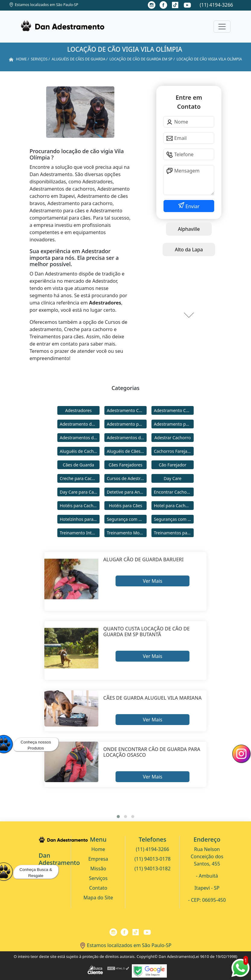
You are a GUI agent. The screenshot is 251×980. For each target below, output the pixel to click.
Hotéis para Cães (126, 506)
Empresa (98, 859)
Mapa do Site (98, 898)
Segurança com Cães (127, 519)
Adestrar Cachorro (173, 438)
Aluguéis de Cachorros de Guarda (80, 451)
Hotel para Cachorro (174, 506)
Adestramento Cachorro (127, 410)
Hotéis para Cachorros (80, 506)
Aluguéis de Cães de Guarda (127, 451)
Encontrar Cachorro (173, 492)
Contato (98, 888)
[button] (118, 817)
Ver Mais (152, 581)
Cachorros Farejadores (174, 451)
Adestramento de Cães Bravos (80, 424)
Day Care (173, 478)
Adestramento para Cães (174, 424)
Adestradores (78, 410)
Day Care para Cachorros (80, 492)
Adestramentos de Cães (127, 438)
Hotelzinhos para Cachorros (80, 519)
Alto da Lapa (189, 250)
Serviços (98, 878)
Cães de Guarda (78, 465)
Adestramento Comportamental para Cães (174, 410)
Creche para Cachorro (80, 478)
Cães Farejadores (125, 465)
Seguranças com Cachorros (174, 519)
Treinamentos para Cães (174, 533)
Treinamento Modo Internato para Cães (127, 533)
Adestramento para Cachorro (127, 424)
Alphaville (189, 229)
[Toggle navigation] (222, 27)
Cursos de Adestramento (127, 478)
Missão (98, 869)
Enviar (192, 206)
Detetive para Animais (127, 492)
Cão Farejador (173, 465)
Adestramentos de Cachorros (80, 438)
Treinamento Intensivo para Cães (80, 533)
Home (98, 849)
